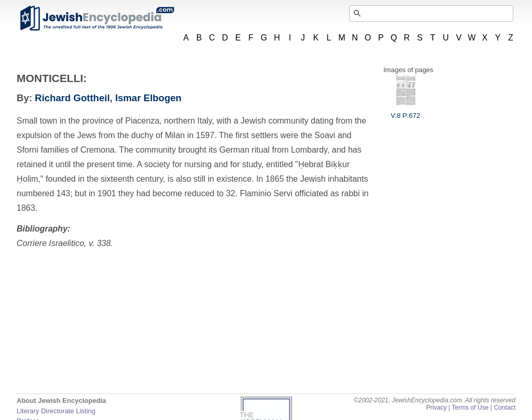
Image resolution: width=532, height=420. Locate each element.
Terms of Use (470, 408)
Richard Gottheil (72, 98)
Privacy (436, 408)
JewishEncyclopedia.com (97, 18)
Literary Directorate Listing (56, 411)
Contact (504, 408)
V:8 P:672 (405, 112)
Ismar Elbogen (149, 98)
